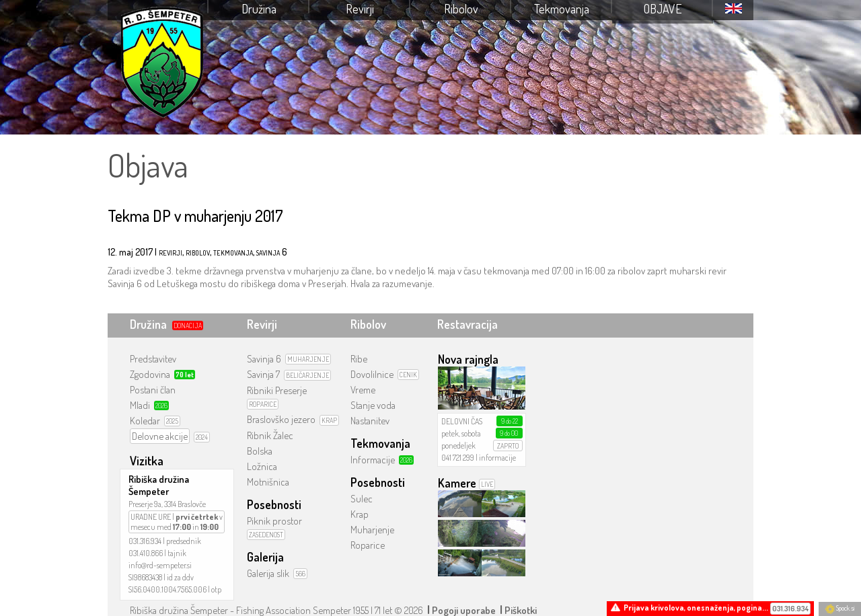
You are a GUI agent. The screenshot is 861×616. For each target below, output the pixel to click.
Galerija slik (268, 573)
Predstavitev (153, 359)
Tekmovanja (562, 9)
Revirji (360, 9)
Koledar (145, 421)
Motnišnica (268, 482)
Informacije (373, 460)
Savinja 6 (264, 359)
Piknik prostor (274, 521)
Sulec (362, 499)
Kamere (457, 483)
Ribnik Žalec (270, 435)
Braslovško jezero (281, 419)
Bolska (260, 451)
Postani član (153, 390)
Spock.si (840, 608)
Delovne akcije (160, 436)
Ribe (359, 359)
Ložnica (262, 466)
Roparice (368, 545)
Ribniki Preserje (277, 390)
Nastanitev (370, 421)
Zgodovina (150, 374)
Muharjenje (372, 530)
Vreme (363, 390)
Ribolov (461, 9)
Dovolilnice (372, 374)
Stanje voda (373, 405)
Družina (259, 9)
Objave (663, 9)
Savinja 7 (263, 374)
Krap (360, 514)
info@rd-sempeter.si (160, 565)
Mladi (140, 405)
